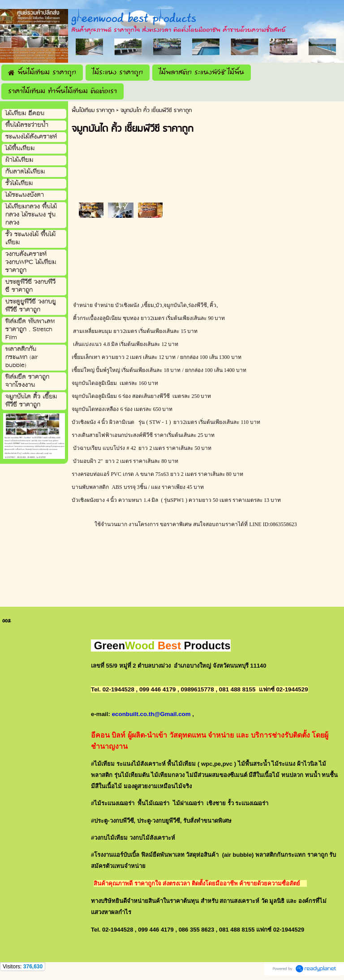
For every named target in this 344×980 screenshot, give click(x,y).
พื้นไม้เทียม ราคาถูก (93, 110)
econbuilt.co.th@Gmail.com (151, 714)
